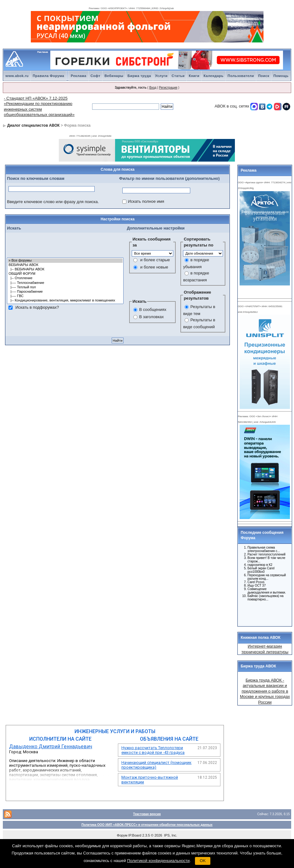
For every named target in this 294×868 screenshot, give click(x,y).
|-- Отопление (65, 278)
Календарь (214, 76)
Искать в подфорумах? (37, 307)
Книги (194, 76)
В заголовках (151, 317)
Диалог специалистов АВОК (33, 125)
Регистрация (168, 88)
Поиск (264, 76)
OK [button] (203, 861)
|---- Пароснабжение (65, 292)
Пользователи (241, 76)
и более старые (155, 260)
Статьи (178, 76)
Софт (96, 76)
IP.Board (135, 835)
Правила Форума (48, 76)
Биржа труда (139, 76)
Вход (153, 88)
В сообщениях (153, 310)
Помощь (281, 76)
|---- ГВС (65, 296)
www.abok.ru (17, 76)
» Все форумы (65, 261)
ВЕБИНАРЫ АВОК (65, 265)
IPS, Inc (170, 835)
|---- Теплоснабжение (65, 283)
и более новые (154, 267)
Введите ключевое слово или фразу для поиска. (53, 202)
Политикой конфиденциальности (158, 861)
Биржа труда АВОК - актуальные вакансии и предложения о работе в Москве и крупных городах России (265, 691)
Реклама (79, 76)
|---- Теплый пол (65, 287)
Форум (122, 835)
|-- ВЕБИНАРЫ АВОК (65, 269)
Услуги (161, 76)
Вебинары (114, 76)
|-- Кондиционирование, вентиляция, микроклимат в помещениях (65, 301)
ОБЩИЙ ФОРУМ (65, 274)
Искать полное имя (146, 201)
